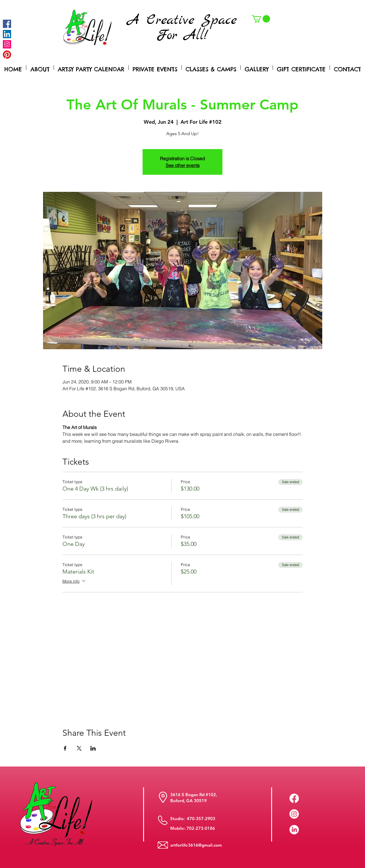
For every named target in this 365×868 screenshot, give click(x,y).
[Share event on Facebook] (65, 748)
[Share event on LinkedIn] (93, 748)
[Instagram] (7, 44)
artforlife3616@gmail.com (196, 845)
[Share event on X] (79, 748)
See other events (183, 165)
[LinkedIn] (294, 830)
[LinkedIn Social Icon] (7, 34)
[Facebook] (7, 24)
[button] (261, 19)
